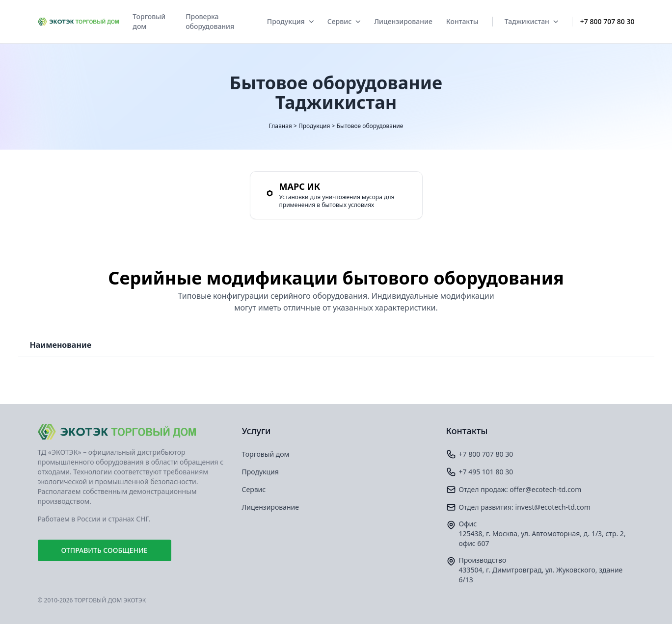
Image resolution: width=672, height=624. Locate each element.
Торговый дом (149, 21)
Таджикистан (531, 21)
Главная (281, 126)
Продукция (290, 21)
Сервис (344, 21)
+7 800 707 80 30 (607, 21)
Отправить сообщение (105, 550)
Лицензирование (403, 21)
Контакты (462, 21)
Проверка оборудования (210, 21)
